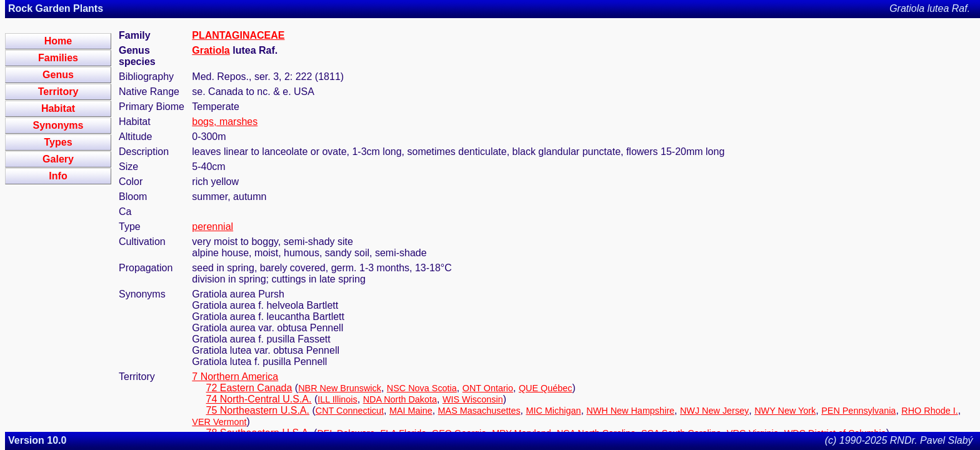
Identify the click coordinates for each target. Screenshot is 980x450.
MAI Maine (411, 411)
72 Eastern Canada (249, 388)
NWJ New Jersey (714, 411)
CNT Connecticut (350, 411)
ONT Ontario (488, 388)
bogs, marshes (225, 122)
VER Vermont (219, 422)
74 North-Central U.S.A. (259, 399)
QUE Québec (546, 388)
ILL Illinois (337, 399)
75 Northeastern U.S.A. (258, 410)
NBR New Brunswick (340, 388)
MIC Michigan (553, 411)
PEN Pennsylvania (858, 411)
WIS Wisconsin (473, 399)
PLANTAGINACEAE (238, 35)
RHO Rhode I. (929, 411)
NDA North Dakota (400, 399)
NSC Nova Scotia (422, 388)
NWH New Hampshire (630, 411)
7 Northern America (235, 377)
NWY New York (785, 411)
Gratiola (211, 50)
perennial (212, 227)
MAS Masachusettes (479, 411)
